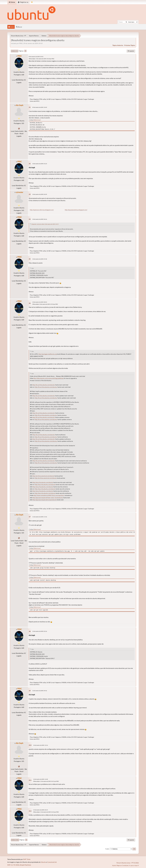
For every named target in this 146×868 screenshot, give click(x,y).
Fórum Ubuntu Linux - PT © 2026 (128, 863)
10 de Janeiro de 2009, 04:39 (40, 194)
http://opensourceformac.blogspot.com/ (42, 210)
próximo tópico (130, 45)
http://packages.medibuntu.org (48, 354)
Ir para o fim (15, 51)
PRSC (20, 56)
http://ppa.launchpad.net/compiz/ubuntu (45, 500)
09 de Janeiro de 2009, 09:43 (36, 57)
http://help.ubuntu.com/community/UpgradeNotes (48, 378)
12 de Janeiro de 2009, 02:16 (40, 631)
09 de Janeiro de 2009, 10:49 (40, 107)
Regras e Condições (123, 865)
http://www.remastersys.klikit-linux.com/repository (49, 495)
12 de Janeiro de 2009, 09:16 (40, 691)
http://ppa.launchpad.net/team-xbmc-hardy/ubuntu (48, 498)
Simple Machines (25, 865)
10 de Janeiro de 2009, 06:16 (40, 219)
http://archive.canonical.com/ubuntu (43, 476)
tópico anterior (118, 45)
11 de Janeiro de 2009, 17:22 (40, 517)
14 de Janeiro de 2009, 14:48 (41, 779)
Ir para (107, 849)
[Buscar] (126, 22)
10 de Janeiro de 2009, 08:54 (40, 302)
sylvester (20, 192)
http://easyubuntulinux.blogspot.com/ (76, 210)
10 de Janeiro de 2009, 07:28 (40, 259)
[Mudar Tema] (32, 2)
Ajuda (114, 865)
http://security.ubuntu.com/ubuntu (43, 482)
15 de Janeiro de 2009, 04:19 (41, 810)
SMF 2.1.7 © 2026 (13, 865)
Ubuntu (43, 862)
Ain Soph (20, 105)
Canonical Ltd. (52, 862)
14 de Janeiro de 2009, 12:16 (41, 745)
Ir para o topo (15, 840)
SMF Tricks (27, 859)
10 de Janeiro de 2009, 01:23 (40, 164)
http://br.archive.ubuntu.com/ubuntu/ (44, 385)
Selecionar (37, 120)
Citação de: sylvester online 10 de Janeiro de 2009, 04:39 (45, 224)
